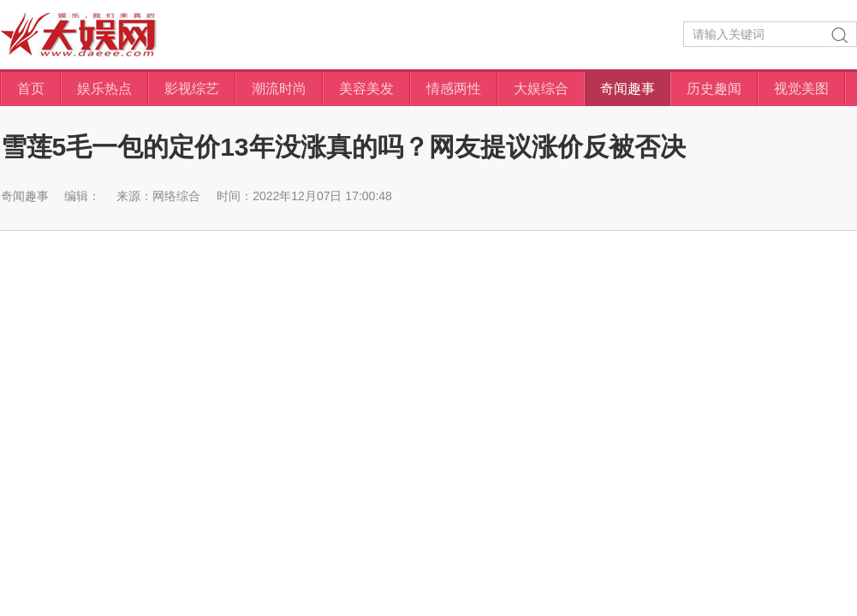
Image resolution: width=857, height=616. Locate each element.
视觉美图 (801, 89)
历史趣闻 (714, 89)
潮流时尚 (279, 89)
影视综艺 (192, 89)
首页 (31, 89)
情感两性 (454, 89)
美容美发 (366, 89)
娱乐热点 (104, 89)
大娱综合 (541, 89)
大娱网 (79, 35)
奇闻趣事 (628, 89)
